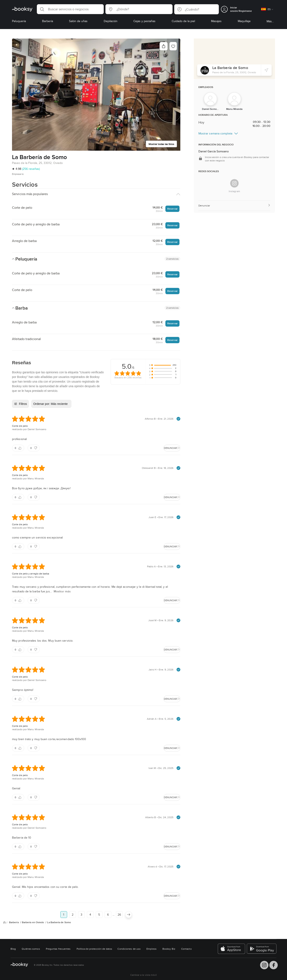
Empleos (151, 949)
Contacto (186, 949)
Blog (13, 949)
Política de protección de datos (94, 949)
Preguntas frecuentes (58, 949)
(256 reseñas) (31, 169)
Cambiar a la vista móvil (144, 975)
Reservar (172, 209)
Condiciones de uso (129, 949)
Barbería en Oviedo (33, 922)
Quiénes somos (31, 949)
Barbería (14, 922)
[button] (70, 9)
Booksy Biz (169, 949)
